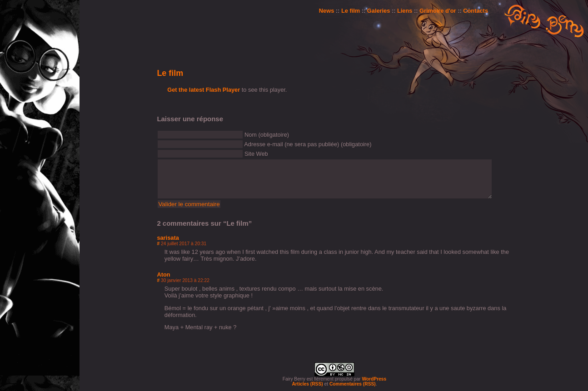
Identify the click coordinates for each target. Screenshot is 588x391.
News (326, 11)
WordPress (374, 379)
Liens (405, 11)
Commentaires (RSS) (353, 384)
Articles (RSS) (307, 384)
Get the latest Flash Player (204, 90)
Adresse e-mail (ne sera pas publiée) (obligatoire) (308, 144)
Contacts (476, 11)
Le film (351, 11)
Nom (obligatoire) (267, 135)
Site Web (256, 154)
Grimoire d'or (438, 11)
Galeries (379, 11)
